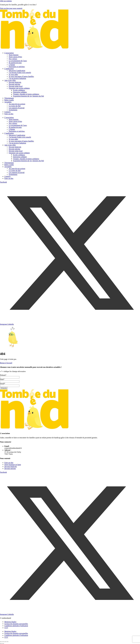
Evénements (13, 110)
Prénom (3, 375)
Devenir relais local (16, 86)
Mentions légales (10, 622)
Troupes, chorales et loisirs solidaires (26, 94)
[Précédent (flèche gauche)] (1, 644)
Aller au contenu (6, 1)
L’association (9, 53)
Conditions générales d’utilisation (16, 626)
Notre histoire (14, 55)
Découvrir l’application (17, 71)
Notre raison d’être (15, 57)
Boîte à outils (9, 100)
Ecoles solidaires (19, 90)
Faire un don (9, 114)
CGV (6, 628)
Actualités (8, 102)
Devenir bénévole (15, 82)
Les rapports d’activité (17, 108)
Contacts (7, 112)
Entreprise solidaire (20, 92)
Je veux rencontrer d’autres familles (21, 76)
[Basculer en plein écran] (3, 642)
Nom (2, 379)
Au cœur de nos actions (17, 104)
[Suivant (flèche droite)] (3, 644)
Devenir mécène (14, 84)
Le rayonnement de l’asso (18, 61)
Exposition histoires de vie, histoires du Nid (28, 96)
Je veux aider (13, 74)
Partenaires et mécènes (17, 67)
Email (3, 384)
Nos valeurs (13, 59)
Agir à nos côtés (10, 80)
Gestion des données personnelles (16, 624)
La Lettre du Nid (15, 106)
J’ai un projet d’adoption (17, 78)
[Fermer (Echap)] (7, 642)
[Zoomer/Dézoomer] (1, 642)
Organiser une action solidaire (19, 88)
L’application (9, 69)
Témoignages (9, 98)
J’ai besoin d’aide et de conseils (20, 73)
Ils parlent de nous (15, 63)
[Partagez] (5, 642)
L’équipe (12, 65)
